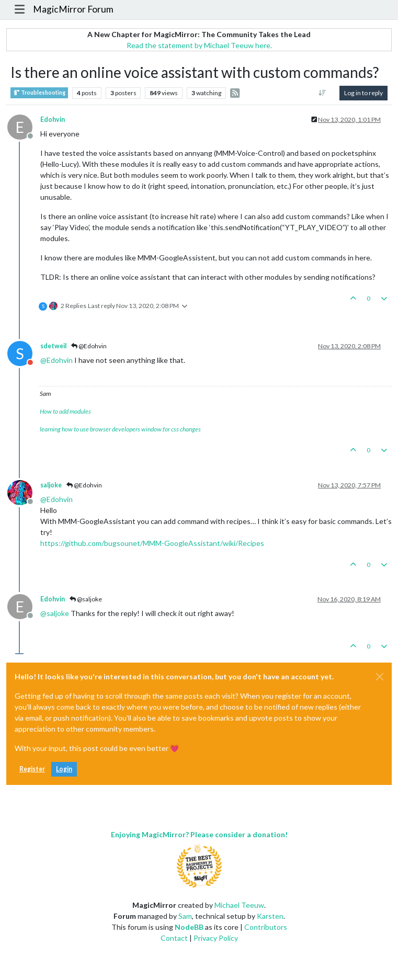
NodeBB (189, 927)
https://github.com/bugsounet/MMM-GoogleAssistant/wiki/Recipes (152, 543)
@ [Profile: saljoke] (55, 613)
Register (32, 769)
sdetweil (53, 346)
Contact (174, 938)
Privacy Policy (216, 938)
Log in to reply (363, 93)
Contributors (266, 927)
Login (64, 769)
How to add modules (65, 411)
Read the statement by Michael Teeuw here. (199, 45)
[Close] (380, 677)
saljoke (51, 485)
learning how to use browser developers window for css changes (120, 429)
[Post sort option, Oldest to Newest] (322, 93)
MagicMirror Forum (73, 9)
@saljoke (86, 599)
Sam (185, 916)
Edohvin (53, 119)
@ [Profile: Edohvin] (56, 360)
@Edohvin (89, 346)
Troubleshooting (39, 93)
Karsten (270, 916)
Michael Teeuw (239, 905)
